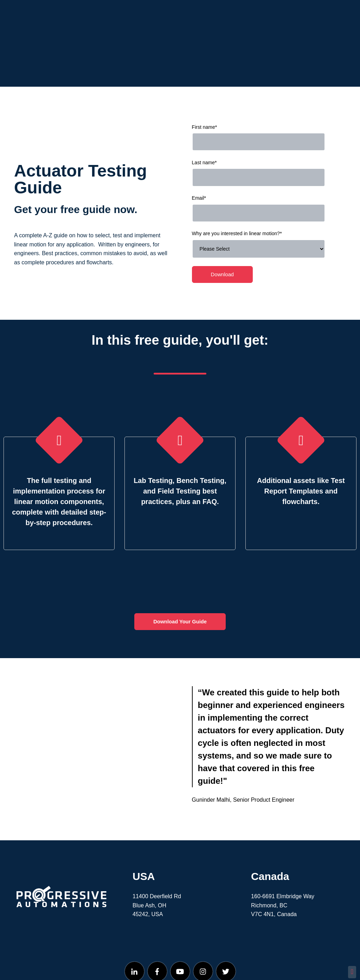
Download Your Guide (180, 591)
